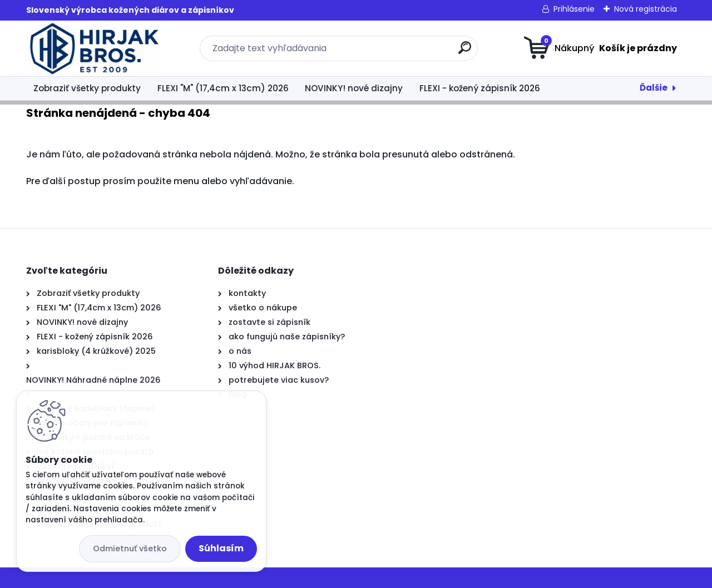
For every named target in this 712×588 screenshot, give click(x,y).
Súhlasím (221, 548)
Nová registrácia (646, 9)
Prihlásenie (574, 9)
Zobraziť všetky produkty (87, 88)
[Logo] (94, 48)
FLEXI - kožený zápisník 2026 (480, 88)
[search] (465, 52)
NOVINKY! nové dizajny (354, 88)
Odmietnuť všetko (130, 549)
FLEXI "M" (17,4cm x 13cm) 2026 (223, 88)
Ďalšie (654, 88)
